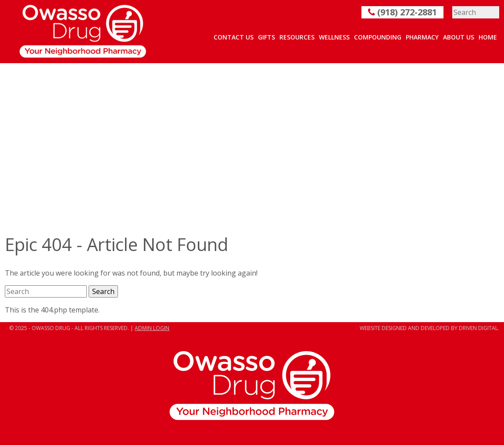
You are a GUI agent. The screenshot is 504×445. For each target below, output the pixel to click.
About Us (459, 37)
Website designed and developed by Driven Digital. (429, 328)
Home (488, 37)
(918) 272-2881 (402, 12)
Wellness (334, 37)
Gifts (266, 37)
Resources (297, 37)
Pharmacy (422, 37)
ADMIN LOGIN (152, 328)
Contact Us (234, 37)
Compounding (378, 37)
